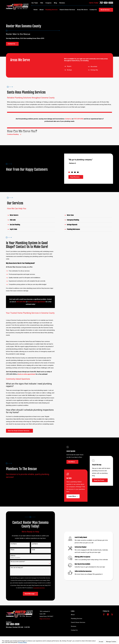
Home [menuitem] (36, 10)
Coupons (48, 3)
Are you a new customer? (18, 562)
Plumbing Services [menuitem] (52, 10)
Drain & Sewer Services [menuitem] (67, 10)
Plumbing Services (77, 619)
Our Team (35, 3)
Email (33, 550)
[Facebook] (104, 614)
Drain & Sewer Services (78, 622)
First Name (14, 544)
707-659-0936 (106, 3)
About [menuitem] (41, 10)
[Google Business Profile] (108, 614)
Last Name (35, 544)
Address (13, 556)
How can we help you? (17, 568)
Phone (12, 550)
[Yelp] (112, 614)
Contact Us (74, 630)
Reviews (62, 3)
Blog (55, 3)
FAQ (42, 3)
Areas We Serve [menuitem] (82, 10)
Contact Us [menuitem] (93, 10)
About (73, 615)
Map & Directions (45, 619)
